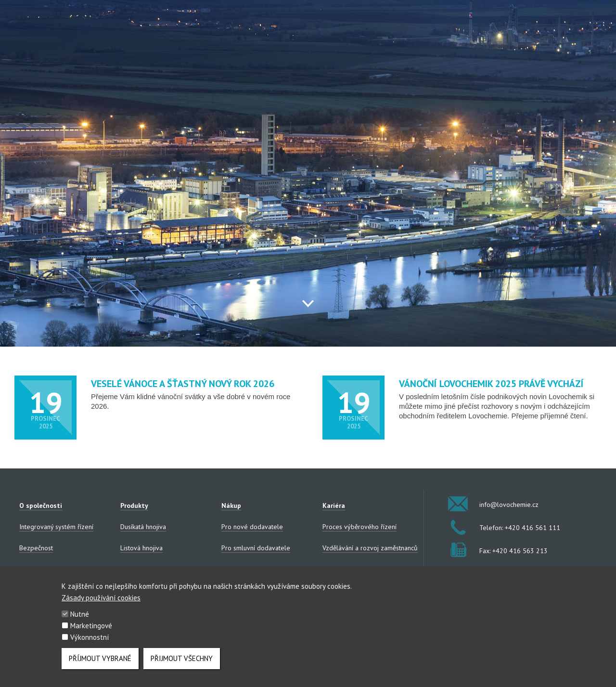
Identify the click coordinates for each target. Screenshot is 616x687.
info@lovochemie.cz (494, 504)
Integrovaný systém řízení (56, 527)
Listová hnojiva (141, 548)
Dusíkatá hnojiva (143, 527)
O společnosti (41, 506)
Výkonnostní (90, 643)
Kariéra (334, 506)
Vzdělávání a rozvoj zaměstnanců (370, 548)
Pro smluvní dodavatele (256, 548)
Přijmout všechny (182, 664)
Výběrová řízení (244, 569)
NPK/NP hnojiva (142, 569)
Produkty (134, 506)
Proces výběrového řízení (359, 527)
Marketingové (91, 631)
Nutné (80, 620)
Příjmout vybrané (100, 664)
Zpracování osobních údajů (58, 569)
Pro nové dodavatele (252, 527)
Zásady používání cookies (101, 603)
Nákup (231, 506)
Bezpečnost (36, 548)
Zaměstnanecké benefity (358, 569)
